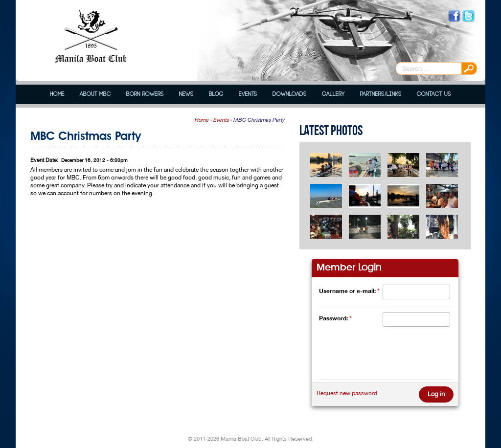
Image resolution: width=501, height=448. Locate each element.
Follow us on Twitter (468, 16)
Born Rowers (145, 94)
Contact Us (434, 94)
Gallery (333, 94)
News (186, 94)
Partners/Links (381, 94)
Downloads (290, 94)
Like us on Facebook (454, 16)
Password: (335, 318)
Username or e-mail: (349, 291)
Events (248, 94)
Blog (216, 94)
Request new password (347, 393)
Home (57, 94)
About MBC (95, 94)
